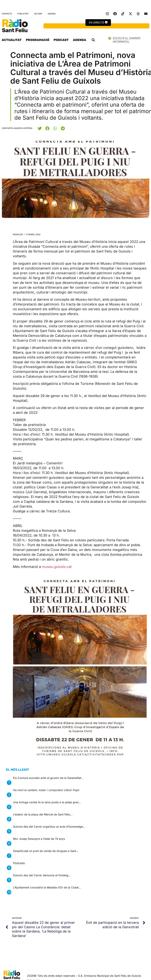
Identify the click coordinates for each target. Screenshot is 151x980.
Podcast (61, 40)
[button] (93, 40)
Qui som (38, 14)
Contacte (7, 14)
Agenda (52, 14)
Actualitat (12, 40)
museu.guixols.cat (57, 567)
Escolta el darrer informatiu (129, 40)
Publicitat (23, 14)
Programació (38, 40)
